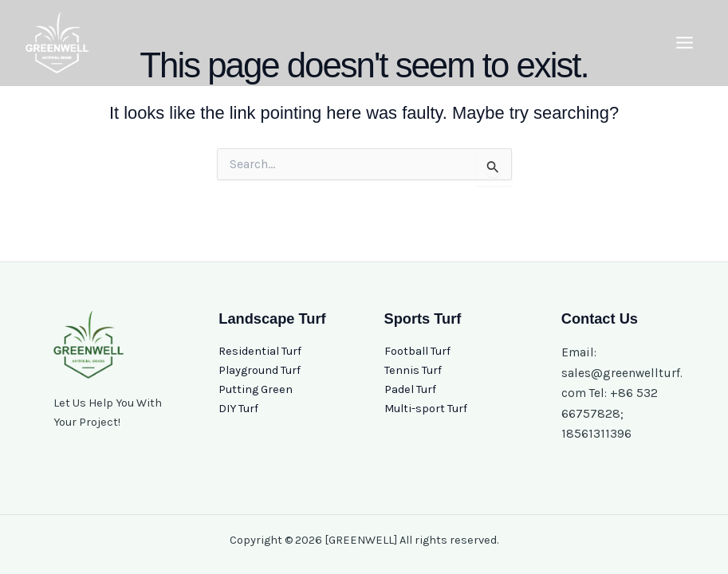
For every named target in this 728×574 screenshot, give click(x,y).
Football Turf (417, 351)
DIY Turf (238, 409)
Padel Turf (410, 389)
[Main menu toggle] (685, 43)
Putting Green (256, 389)
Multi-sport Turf (426, 409)
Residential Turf (260, 351)
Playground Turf (260, 370)
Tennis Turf (413, 370)
